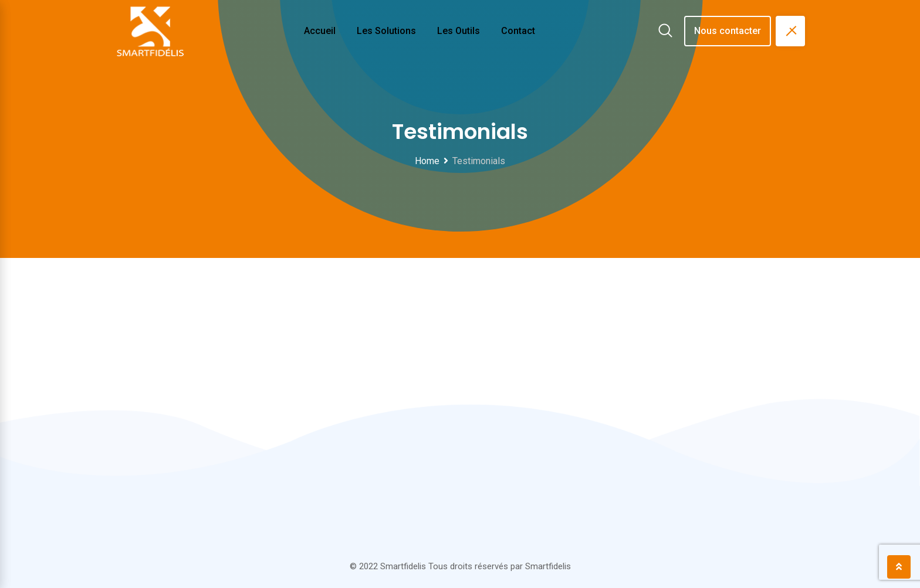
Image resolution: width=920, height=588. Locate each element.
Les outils (459, 31)
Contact (518, 31)
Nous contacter (728, 31)
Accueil (320, 31)
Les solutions (386, 31)
